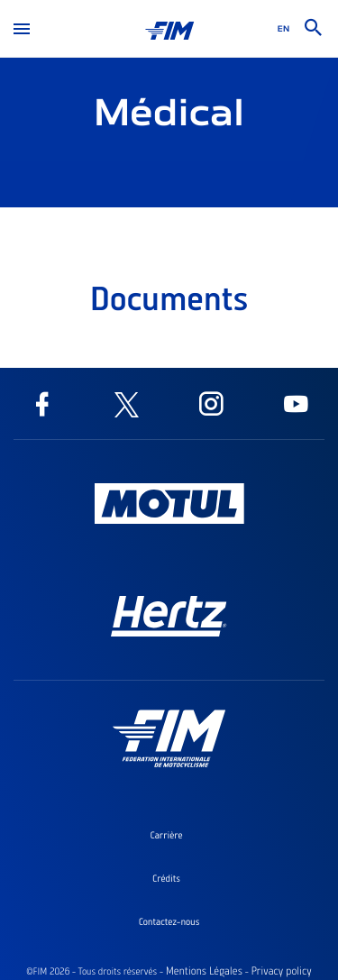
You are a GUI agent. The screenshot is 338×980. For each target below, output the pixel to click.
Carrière (166, 835)
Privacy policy (281, 971)
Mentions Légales (204, 971)
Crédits (166, 878)
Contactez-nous (169, 921)
